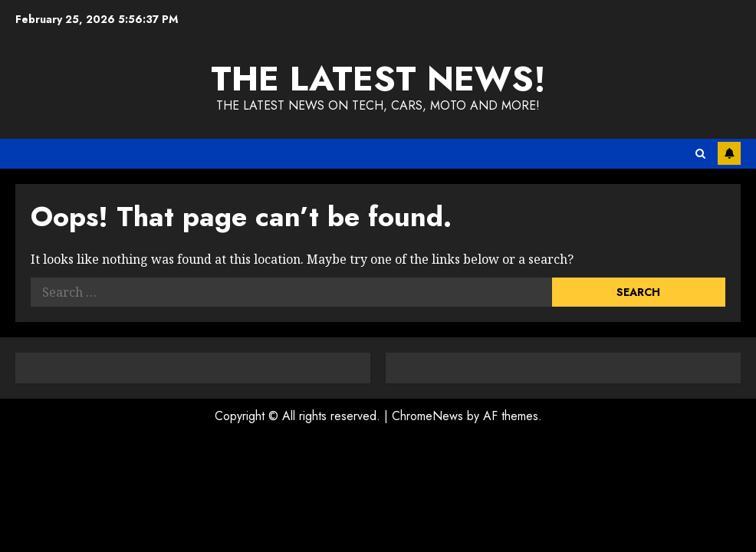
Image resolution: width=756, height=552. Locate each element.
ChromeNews (427, 416)
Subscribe (729, 153)
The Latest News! (378, 79)
